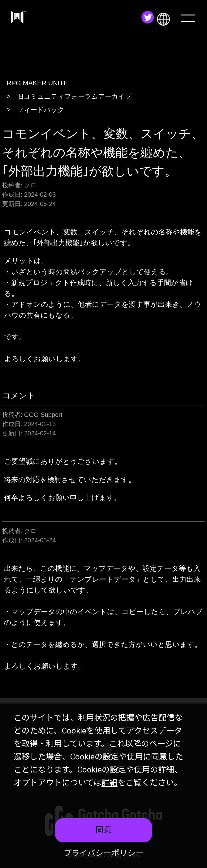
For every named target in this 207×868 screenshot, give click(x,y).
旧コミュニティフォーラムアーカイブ (74, 96)
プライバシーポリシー (103, 853)
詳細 (110, 783)
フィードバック (41, 110)
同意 (104, 830)
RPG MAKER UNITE (37, 83)
